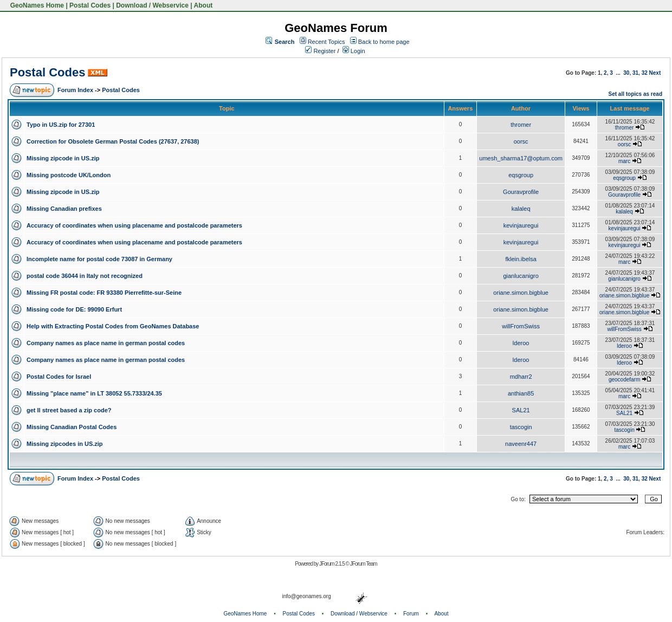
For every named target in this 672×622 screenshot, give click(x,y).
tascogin (521, 427)
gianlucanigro (521, 276)
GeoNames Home (36, 5)
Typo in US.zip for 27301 (61, 125)
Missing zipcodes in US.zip (65, 444)
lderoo (521, 343)
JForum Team (364, 564)
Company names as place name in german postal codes (106, 343)
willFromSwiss (521, 326)
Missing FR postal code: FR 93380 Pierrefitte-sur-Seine (104, 293)
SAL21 (521, 410)
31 (635, 73)
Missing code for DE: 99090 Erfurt (74, 309)
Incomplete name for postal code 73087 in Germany (99, 259)
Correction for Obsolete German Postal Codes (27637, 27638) (113, 141)
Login (354, 51)
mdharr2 (521, 377)
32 (645, 73)
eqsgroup (521, 175)
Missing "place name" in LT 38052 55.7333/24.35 (94, 393)
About (203, 5)
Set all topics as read (636, 94)
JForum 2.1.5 (332, 564)
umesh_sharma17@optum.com (521, 158)
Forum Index (75, 90)
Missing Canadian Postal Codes (72, 427)
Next (655, 73)
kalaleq (521, 209)
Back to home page (384, 42)
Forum (411, 614)
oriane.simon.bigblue (521, 293)
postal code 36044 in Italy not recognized (85, 276)
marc (624, 161)
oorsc (521, 141)
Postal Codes (90, 5)
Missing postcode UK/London (69, 175)
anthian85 (521, 393)
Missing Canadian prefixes (64, 209)
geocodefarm (624, 380)
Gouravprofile (521, 192)
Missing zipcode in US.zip (63, 158)
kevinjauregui (521, 225)
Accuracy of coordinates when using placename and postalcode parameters (134, 225)
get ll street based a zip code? (69, 410)
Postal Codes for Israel (59, 377)
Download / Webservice (152, 5)
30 (626, 73)
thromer (521, 125)
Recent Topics (327, 42)
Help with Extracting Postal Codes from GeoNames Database (113, 326)
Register (320, 51)
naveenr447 (521, 444)
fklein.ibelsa (521, 259)
